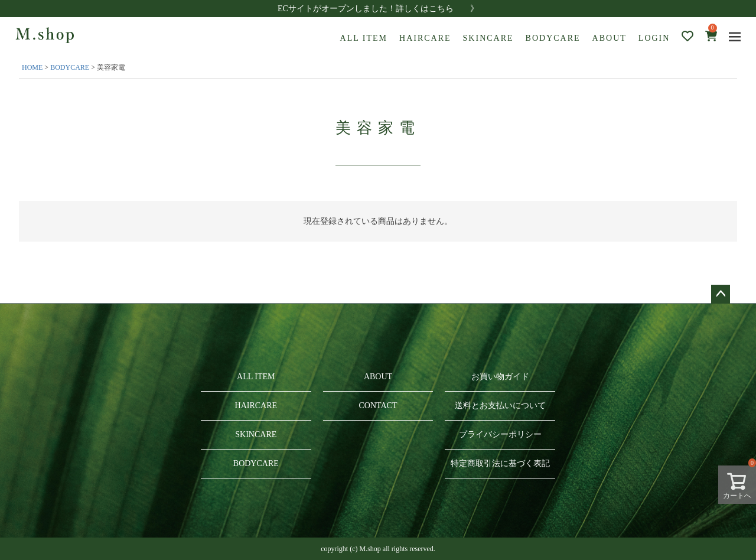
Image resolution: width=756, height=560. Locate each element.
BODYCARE (553, 38)
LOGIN (654, 38)
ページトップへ (721, 294)
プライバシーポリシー (500, 434)
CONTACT (378, 406)
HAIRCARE (425, 38)
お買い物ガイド (500, 377)
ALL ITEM (364, 38)
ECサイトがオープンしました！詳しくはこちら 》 (378, 9)
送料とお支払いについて (500, 406)
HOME (32, 67)
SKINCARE (488, 38)
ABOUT (610, 38)
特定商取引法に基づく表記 (500, 463)
